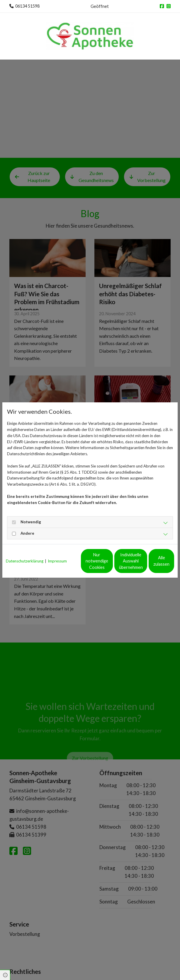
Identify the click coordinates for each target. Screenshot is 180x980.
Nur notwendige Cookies (36, 564)
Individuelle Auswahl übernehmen (91, 564)
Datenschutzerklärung (25, 552)
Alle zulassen (147, 564)
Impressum (57, 552)
